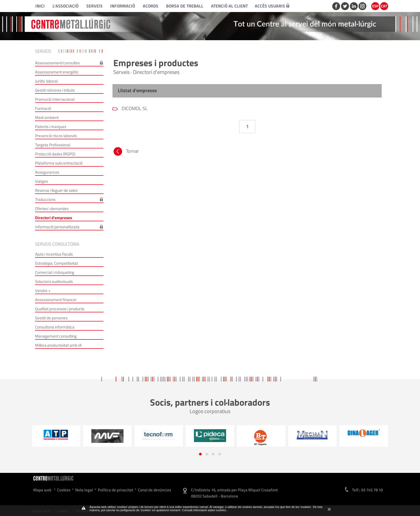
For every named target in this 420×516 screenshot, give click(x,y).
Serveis (94, 6)
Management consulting (56, 336)
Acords (151, 6)
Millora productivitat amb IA (58, 345)
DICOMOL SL (134, 108)
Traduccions (45, 199)
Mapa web (42, 490)
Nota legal (84, 490)
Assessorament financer (56, 300)
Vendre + (43, 291)
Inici (40, 6)
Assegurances (47, 172)
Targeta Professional (53, 145)
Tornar (126, 152)
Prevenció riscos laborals (56, 136)
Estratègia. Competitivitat (57, 263)
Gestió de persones (51, 318)
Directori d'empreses (54, 218)
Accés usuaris (272, 6)
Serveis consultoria (57, 244)
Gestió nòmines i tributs (55, 90)
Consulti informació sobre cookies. (204, 510)
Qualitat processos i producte (60, 309)
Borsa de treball (185, 6)
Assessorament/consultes (57, 63)
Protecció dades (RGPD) (55, 154)
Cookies (64, 490)
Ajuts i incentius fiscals (54, 254)
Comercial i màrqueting (55, 272)
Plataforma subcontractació (59, 163)
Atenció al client (229, 6)
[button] (200, 454)
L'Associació (65, 6)
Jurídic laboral (46, 81)
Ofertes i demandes (52, 209)
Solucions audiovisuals (54, 281)
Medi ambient (47, 117)
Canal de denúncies (155, 490)
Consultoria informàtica (55, 327)
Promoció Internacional (55, 99)
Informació (123, 6)
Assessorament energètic (57, 72)
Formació (43, 108)
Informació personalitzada (57, 227)
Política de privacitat (115, 490)
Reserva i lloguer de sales (56, 190)
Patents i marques (51, 127)
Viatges (42, 181)
